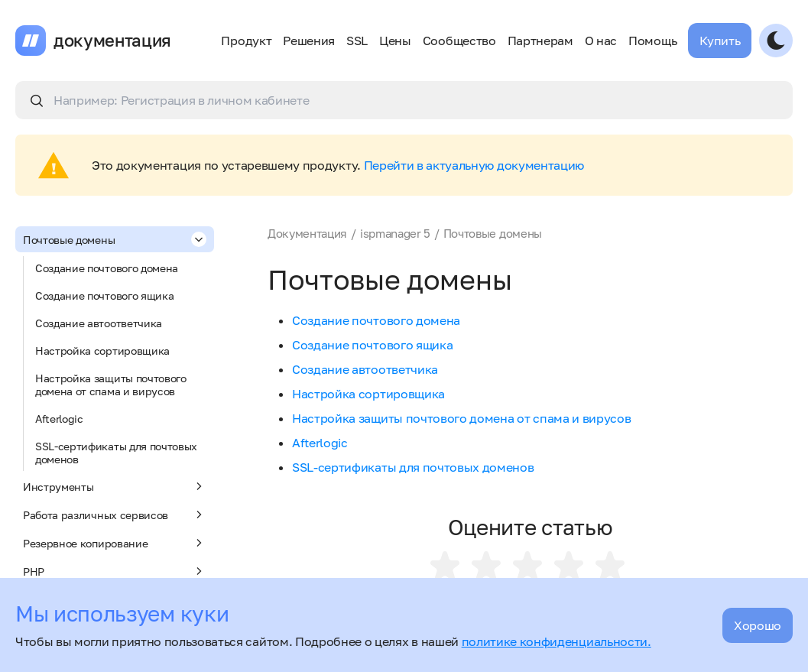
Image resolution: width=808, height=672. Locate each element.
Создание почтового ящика (104, 295)
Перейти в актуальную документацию (474, 165)
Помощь (652, 41)
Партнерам (540, 41)
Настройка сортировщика (102, 351)
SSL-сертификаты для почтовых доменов (116, 453)
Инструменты (115, 486)
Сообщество (459, 41)
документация (112, 41)
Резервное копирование (115, 543)
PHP (115, 571)
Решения (309, 41)
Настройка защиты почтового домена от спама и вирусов (111, 385)
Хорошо (758, 625)
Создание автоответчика (99, 323)
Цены (395, 41)
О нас (601, 41)
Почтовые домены (115, 239)
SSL (357, 41)
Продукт (246, 41)
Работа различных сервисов (115, 515)
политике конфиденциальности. (557, 641)
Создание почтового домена (107, 268)
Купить (720, 41)
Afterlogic (59, 419)
